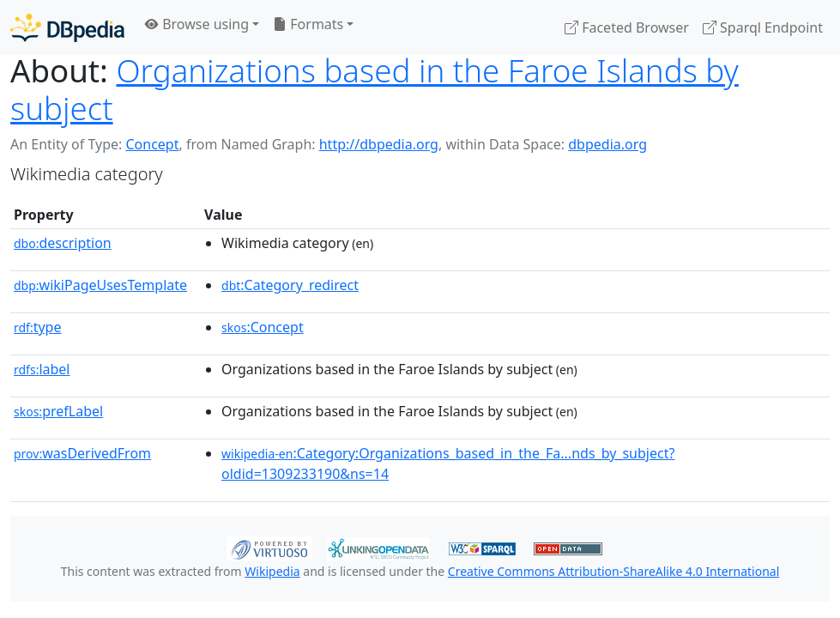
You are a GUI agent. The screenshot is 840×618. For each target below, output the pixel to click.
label (42, 369)
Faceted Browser (627, 27)
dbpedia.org (607, 144)
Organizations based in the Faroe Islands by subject (375, 89)
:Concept (263, 327)
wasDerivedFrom (82, 453)
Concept (152, 144)
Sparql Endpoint (763, 27)
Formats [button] (308, 24)
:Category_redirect (290, 285)
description (63, 243)
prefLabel (58, 411)
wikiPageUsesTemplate (100, 285)
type (38, 327)
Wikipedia (272, 571)
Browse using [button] (197, 24)
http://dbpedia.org (379, 144)
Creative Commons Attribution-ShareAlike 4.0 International (613, 571)
